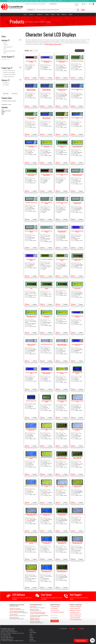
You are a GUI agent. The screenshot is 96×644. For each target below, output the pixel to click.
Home (25, 14)
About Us (64, 14)
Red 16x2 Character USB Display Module (47, 175)
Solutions (40, 15)
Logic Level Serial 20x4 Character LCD (62, 515)
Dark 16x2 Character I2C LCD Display (46, 288)
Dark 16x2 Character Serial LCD (31, 288)
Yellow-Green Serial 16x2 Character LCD (62, 90)
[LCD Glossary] (54, 608)
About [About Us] (31, 636)
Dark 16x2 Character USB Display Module (31, 175)
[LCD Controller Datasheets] (57, 612)
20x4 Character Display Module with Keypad (62, 345)
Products (32, 15)
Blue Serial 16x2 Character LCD (77, 90)
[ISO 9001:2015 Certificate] (38, 613)
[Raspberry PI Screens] (75, 610)
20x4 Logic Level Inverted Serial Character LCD (77, 543)
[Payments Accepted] (35, 622)
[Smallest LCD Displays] (76, 607)
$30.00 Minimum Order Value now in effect (79, 1)
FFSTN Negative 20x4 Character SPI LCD (62, 543)
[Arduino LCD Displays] (75, 616)
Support (53, 14)
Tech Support (76, 595)
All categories (31, 10)
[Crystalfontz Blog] (55, 607)
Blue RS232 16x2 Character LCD (62, 203)
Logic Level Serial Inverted (10, 51)
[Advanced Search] (15, 608)
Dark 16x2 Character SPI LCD (62, 288)
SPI (5, 53)
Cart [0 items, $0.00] (92, 4)
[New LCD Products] (14, 618)
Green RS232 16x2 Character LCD (62, 118)
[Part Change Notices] (14, 614)
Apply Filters (6, 94)
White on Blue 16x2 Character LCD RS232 (31, 90)
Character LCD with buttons (9, 71)
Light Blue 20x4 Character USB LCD (77, 430)
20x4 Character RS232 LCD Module (62, 260)
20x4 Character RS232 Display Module (62, 231)
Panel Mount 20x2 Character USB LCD (77, 316)
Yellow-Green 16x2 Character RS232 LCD (47, 147)
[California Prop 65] (35, 619)
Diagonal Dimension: (6, 59)
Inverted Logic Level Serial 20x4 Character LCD (46, 571)
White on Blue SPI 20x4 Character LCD (47, 543)
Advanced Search (83, 10)
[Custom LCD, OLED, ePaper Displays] (76, 620)
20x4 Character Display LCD (46, 458)
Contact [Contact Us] (31, 638)
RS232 (6, 45)
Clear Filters (15, 94)
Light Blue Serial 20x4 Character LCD (31, 345)
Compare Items (80, 51)
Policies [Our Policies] (31, 639)
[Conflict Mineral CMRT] (39, 616)
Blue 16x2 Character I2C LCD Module (31, 231)
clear (20, 40)
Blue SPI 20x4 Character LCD (77, 514)
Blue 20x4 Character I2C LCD (31, 486)
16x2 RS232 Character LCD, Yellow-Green (62, 62)
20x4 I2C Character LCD (31, 401)
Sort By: (27, 51)
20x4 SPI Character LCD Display (62, 401)
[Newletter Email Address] (58, 618)
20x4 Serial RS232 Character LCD (46, 430)
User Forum (46, 595)
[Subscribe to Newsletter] (55, 621)
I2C (5, 49)
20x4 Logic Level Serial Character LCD (77, 486)
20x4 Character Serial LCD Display (46, 231)
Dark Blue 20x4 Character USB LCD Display (47, 373)
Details (28, 78)
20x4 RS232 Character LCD (46, 344)
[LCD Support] (17, 611)
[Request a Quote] (34, 610)
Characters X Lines (6, 105)
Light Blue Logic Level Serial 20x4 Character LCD (31, 515)
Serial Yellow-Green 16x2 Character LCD (77, 288)
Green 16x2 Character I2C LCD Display (31, 118)
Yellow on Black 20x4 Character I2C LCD (77, 458)
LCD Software (18, 595)
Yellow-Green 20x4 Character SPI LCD (31, 543)
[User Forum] (55, 610)
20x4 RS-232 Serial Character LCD (77, 401)
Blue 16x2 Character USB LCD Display (31, 147)
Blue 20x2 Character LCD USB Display (47, 62)
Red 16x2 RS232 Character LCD (62, 175)
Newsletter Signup (54, 615)
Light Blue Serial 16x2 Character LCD (77, 203)
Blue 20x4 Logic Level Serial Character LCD (47, 515)
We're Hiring (33, 641)
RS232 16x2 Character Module (62, 147)
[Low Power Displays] (75, 618)
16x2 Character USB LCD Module (47, 203)
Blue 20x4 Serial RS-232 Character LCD (31, 430)
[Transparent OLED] (75, 612)
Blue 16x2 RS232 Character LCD (77, 118)
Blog (58, 14)
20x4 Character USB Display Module (77, 231)
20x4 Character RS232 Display (31, 260)
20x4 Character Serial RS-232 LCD (62, 430)
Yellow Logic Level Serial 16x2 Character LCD (31, 316)
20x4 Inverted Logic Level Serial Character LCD (31, 571)
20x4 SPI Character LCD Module (77, 373)
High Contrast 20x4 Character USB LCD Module (62, 458)
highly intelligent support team (53, 44)
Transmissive (6, 83)
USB (5, 43)
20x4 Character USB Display (47, 259)
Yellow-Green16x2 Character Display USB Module (77, 147)
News (31, 634)
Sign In (85, 4)
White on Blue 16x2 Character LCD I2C (46, 118)
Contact (70, 14)
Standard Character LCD (9, 77)
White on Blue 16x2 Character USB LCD (47, 90)
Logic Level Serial (8, 47)
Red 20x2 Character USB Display (31, 62)
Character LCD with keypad (9, 73)
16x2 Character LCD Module (77, 61)
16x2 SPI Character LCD (62, 316)
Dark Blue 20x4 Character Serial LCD (77, 345)
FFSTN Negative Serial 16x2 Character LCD (77, 260)
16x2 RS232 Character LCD (31, 203)
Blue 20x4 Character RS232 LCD (31, 373)
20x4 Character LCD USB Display (62, 373)
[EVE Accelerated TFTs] (75, 614)
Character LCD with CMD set (10, 75)
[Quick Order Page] (33, 607)
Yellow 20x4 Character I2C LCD (47, 486)
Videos (47, 14)
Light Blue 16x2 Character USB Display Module (77, 175)
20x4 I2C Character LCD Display (46, 401)
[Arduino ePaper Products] (75, 608)
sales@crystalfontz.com (7, 639)
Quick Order (64, 629)
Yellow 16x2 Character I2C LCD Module (47, 316)
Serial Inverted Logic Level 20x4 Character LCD (62, 571)
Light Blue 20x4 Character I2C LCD (62, 486)
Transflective (6, 85)
